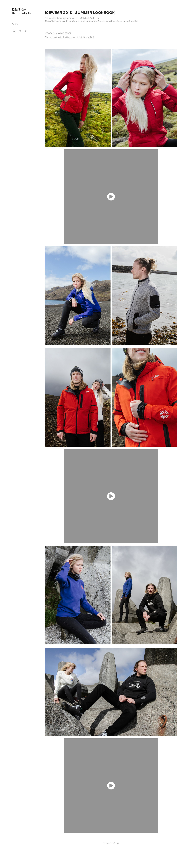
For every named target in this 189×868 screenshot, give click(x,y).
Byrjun (15, 24)
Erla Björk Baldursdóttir (22, 12)
